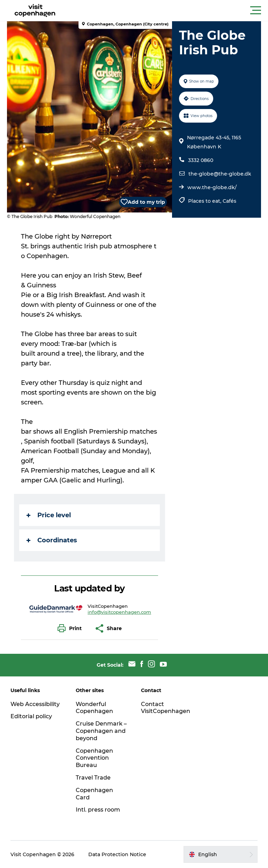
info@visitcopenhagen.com (119, 612)
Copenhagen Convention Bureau (94, 758)
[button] (165, 10)
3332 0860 (201, 160)
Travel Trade (93, 778)
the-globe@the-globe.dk (220, 174)
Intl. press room (98, 810)
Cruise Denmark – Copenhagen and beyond (101, 731)
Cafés (229, 201)
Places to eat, (205, 201)
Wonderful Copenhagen (94, 708)
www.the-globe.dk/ (212, 187)
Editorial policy (31, 716)
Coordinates (52, 540)
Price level (49, 515)
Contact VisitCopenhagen (166, 708)
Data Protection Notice (117, 854)
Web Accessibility (35, 704)
